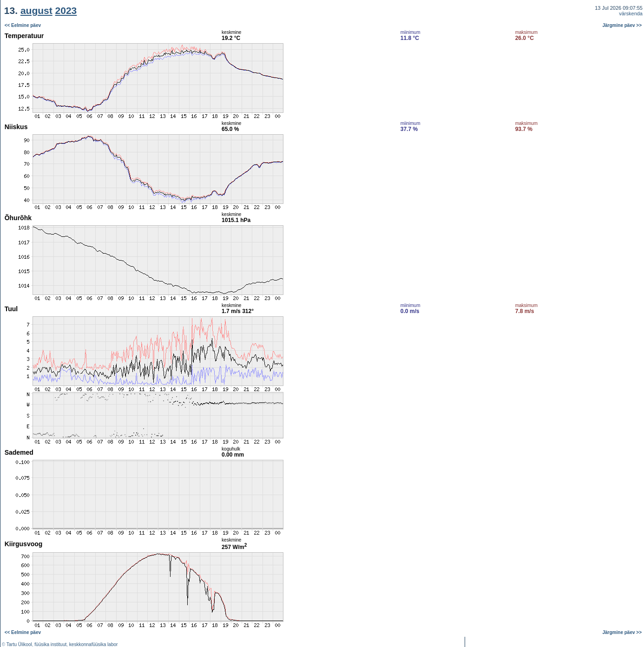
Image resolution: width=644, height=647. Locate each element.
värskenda (631, 13)
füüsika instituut (50, 644)
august (36, 10)
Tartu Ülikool (19, 644)
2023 (66, 10)
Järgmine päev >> (622, 25)
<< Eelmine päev (23, 25)
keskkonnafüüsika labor (94, 644)
